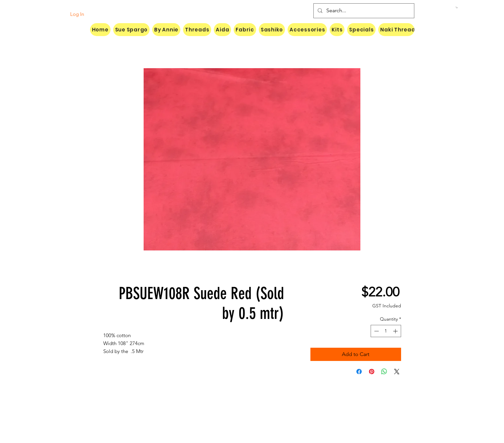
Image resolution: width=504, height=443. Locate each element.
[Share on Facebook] (359, 372)
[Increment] (396, 331)
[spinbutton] (386, 331)
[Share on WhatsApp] (384, 372)
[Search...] (363, 11)
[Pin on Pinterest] (372, 372)
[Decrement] (376, 331)
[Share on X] (397, 372)
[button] (457, 7)
